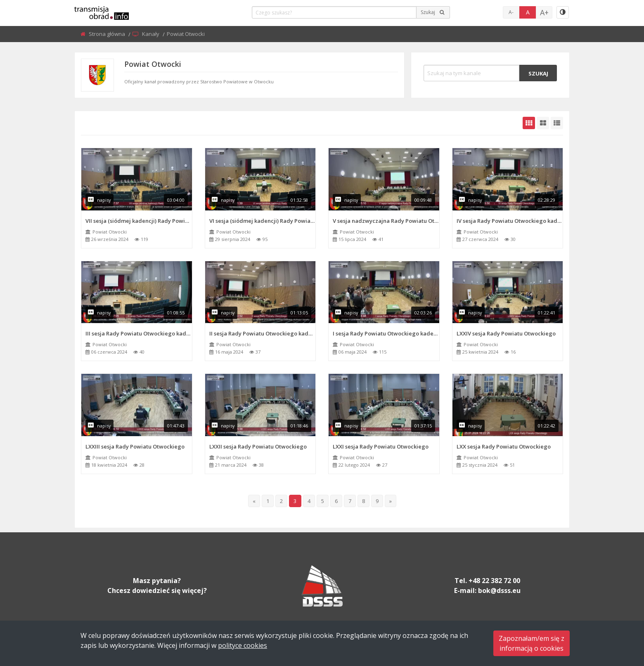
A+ (544, 12)
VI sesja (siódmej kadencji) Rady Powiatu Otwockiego (263, 221)
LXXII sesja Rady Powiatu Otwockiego (258, 446)
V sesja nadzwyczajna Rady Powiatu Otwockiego (386, 221)
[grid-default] (529, 123)
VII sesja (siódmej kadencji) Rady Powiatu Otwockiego (139, 221)
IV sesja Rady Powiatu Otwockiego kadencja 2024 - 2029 (510, 221)
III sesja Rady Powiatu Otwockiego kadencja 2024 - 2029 (139, 333)
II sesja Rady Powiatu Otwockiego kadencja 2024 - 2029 (263, 333)
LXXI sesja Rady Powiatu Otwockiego (381, 446)
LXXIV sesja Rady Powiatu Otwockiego (506, 333)
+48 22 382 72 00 (494, 581)
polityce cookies (243, 645)
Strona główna (108, 34)
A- (511, 12)
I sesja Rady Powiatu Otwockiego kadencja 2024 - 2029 (386, 333)
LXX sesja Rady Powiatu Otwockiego (504, 446)
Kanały (151, 34)
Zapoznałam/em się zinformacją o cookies (532, 643)
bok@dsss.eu (499, 590)
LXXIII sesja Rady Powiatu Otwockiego (135, 446)
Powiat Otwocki (110, 232)
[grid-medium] (543, 123)
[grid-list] (557, 123)
